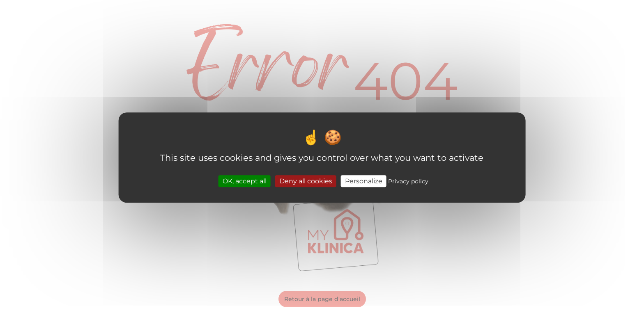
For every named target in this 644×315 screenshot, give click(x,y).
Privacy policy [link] (408, 181)
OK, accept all (245, 181)
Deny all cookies (306, 181)
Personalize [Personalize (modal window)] (364, 181)
